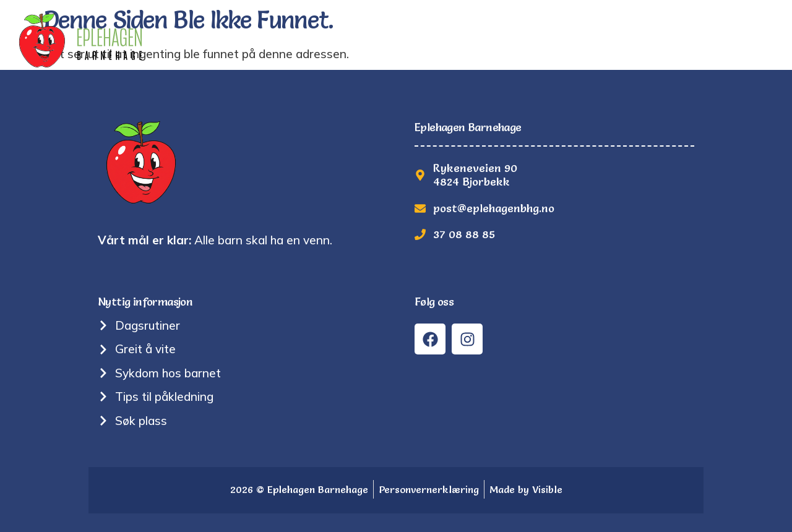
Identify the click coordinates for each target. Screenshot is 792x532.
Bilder (587, 40)
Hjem (245, 40)
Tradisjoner (315, 40)
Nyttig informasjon (490, 40)
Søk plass (653, 40)
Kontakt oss (737, 40)
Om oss (392, 40)
